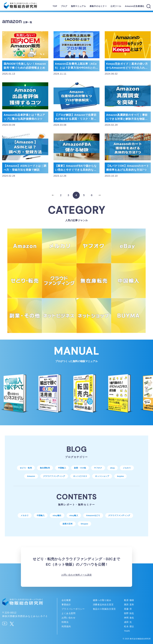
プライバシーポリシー (73, 609)
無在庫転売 (45, 468)
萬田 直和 (129, 605)
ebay (112, 468)
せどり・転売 (26, 468)
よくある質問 (69, 613)
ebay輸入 (74, 515)
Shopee (84, 524)
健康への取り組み (102, 600)
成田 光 (128, 622)
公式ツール (116, 6)
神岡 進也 (129, 618)
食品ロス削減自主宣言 (104, 609)
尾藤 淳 (128, 609)
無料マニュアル (78, 6)
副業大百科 (68, 524)
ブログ (64, 6)
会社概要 (66, 600)
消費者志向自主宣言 (103, 605)
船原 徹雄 (129, 600)
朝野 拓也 (129, 613)
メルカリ (127, 468)
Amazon (31, 476)
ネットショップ (102, 476)
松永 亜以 (129, 626)
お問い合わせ (68, 575)
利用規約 (66, 626)
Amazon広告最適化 (135, 6)
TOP (55, 6)
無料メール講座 (84, 575)
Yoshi (127, 631)
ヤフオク (98, 468)
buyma (120, 476)
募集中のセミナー (98, 6)
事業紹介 (66, 605)
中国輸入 (62, 468)
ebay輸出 (57, 515)
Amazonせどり (93, 515)
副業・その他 (80, 468)
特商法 (65, 622)
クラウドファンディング (54, 476)
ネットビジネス (80, 476)
